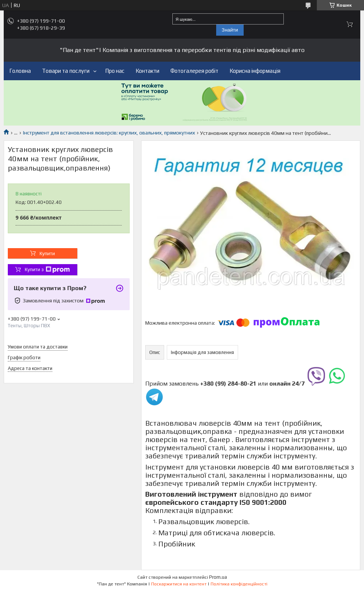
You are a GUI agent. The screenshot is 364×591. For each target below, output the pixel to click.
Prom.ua (218, 577)
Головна (20, 71)
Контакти (147, 71)
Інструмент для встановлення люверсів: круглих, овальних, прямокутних (109, 133)
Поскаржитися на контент (179, 584)
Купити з (47, 270)
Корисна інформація (255, 71)
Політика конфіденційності (239, 584)
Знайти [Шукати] (230, 30)
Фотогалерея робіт (194, 71)
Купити (47, 254)
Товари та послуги (66, 71)
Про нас (115, 71)
